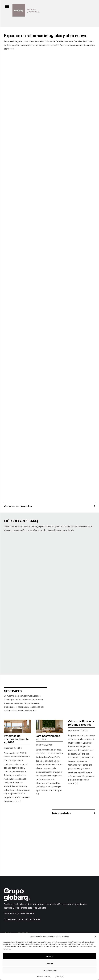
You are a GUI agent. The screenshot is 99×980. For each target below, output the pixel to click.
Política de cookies (44, 976)
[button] (95, 937)
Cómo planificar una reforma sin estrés (81, 723)
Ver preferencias (50, 970)
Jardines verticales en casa (48, 737)
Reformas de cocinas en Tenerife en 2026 (16, 739)
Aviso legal (59, 976)
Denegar (49, 963)
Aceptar (49, 956)
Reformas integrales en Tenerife (19, 913)
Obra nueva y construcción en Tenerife (22, 919)
